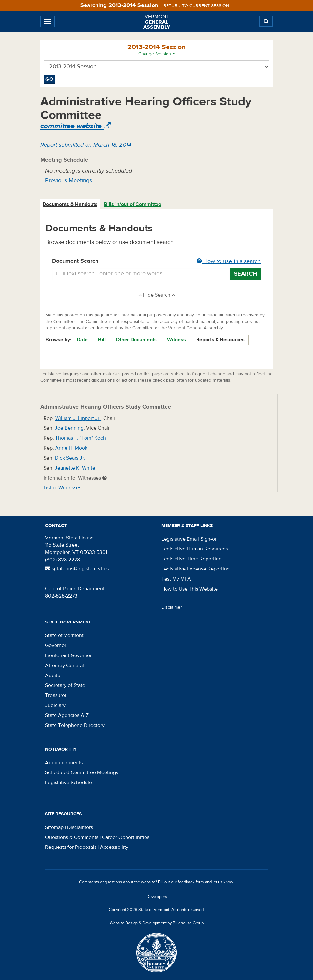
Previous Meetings (69, 181)
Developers (157, 897)
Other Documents (136, 340)
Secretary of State (65, 685)
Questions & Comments (72, 837)
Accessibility (114, 847)
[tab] (70, 204)
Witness (177, 340)
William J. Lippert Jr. (78, 418)
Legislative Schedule (69, 783)
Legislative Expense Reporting (196, 569)
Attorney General (65, 666)
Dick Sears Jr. (70, 458)
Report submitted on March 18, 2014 (86, 145)
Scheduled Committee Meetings (82, 772)
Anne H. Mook (71, 448)
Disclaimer (172, 607)
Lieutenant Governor (68, 655)
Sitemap (54, 827)
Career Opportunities (126, 837)
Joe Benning (69, 428)
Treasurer (56, 695)
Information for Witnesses (75, 478)
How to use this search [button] (229, 261)
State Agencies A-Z (67, 715)
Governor (56, 645)
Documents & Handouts (70, 204)
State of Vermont (64, 635)
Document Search (156, 261)
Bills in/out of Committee (133, 204)
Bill (102, 340)
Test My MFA (176, 579)
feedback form (191, 882)
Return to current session (196, 6)
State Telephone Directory (75, 725)
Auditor (54, 676)
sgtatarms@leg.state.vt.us (77, 569)
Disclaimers (80, 827)
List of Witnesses (62, 488)
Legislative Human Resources (195, 549)
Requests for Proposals (71, 847)
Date (82, 340)
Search (245, 274)
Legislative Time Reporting (192, 559)
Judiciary (55, 705)
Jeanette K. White (75, 468)
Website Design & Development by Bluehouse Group (157, 923)
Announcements (64, 763)
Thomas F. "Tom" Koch (81, 438)
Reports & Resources (220, 340)
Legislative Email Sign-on (190, 539)
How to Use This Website (190, 589)
